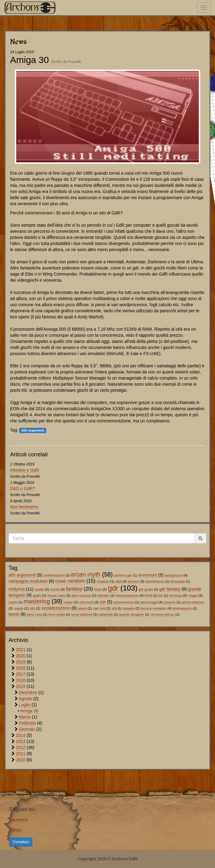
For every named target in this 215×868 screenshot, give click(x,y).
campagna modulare (28, 581)
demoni (133, 581)
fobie (98, 589)
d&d (119, 581)
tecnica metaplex (154, 608)
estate (39, 589)
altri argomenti (22, 575)
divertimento (155, 581)
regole (19, 608)
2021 (21, 650)
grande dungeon (132, 614)
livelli (148, 595)
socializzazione (56, 608)
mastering (37, 601)
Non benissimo (24, 507)
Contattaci (21, 842)
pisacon (170, 602)
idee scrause (81, 595)
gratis (37, 595)
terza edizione (82, 614)
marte (13, 602)
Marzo (25, 717)
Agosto (25, 699)
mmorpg (175, 595)
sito (32, 608)
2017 (21, 674)
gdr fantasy (170, 589)
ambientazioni (54, 575)
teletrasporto (182, 608)
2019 (21, 662)
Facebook (19, 820)
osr (103, 602)
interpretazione (127, 595)
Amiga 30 (29, 711)
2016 (21, 680)
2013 (21, 741)
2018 (21, 668)
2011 (21, 754)
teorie (14, 614)
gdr (113, 588)
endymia (17, 589)
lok (161, 595)
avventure (148, 575)
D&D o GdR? (23, 488)
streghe (129, 608)
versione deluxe (162, 614)
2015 (21, 686)
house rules (56, 595)
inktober (103, 595)
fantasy (74, 589)
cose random (70, 581)
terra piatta (56, 614)
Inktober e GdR (25, 470)
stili (114, 608)
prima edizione (193, 602)
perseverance (124, 602)
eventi (55, 589)
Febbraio (27, 723)
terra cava (35, 614)
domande (178, 581)
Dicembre (28, 692)
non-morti (86, 602)
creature (103, 581)
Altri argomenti (33, 430)
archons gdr (123, 575)
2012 (21, 747)
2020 (21, 656)
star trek (99, 608)
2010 (21, 760)
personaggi (149, 602)
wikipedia (106, 614)
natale (68, 602)
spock (82, 608)
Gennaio (27, 729)
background (174, 575)
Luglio (25, 705)
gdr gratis (146, 589)
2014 (21, 735)
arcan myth (85, 574)
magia (193, 595)
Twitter (15, 830)
